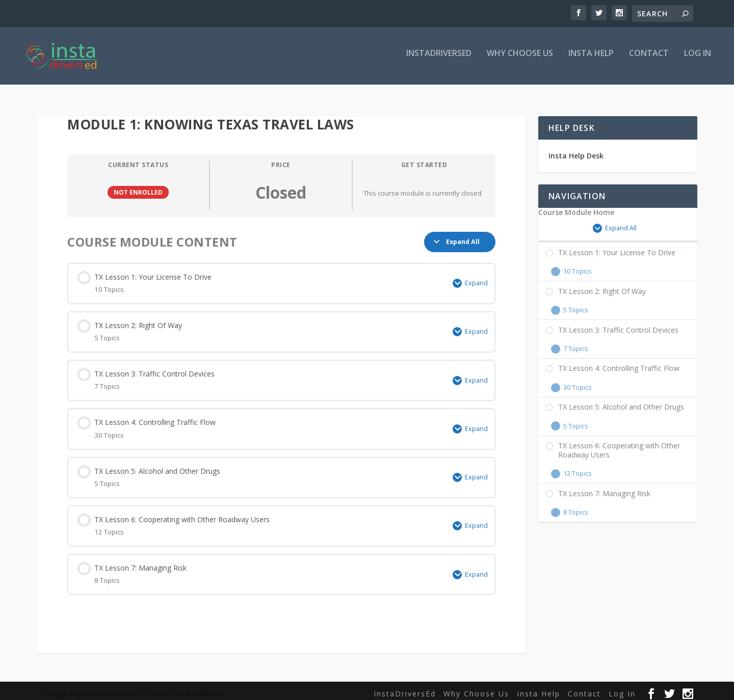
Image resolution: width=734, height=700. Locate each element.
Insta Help (591, 59)
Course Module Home (576, 207)
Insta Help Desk (576, 150)
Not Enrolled (138, 186)
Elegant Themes (110, 688)
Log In (698, 59)
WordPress (203, 688)
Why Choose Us (520, 59)
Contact (649, 59)
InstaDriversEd (439, 59)
